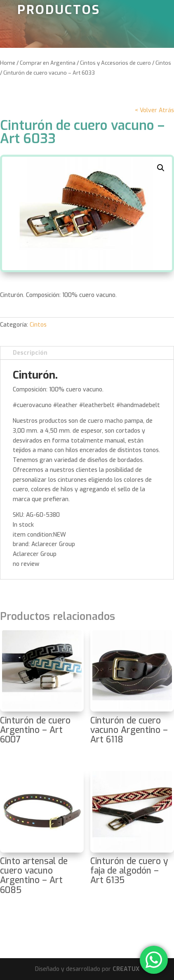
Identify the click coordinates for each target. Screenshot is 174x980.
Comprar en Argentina (48, 63)
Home (8, 63)
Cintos (163, 63)
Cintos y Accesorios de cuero (115, 63)
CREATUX (126, 969)
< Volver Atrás (154, 110)
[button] (161, 168)
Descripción (30, 353)
